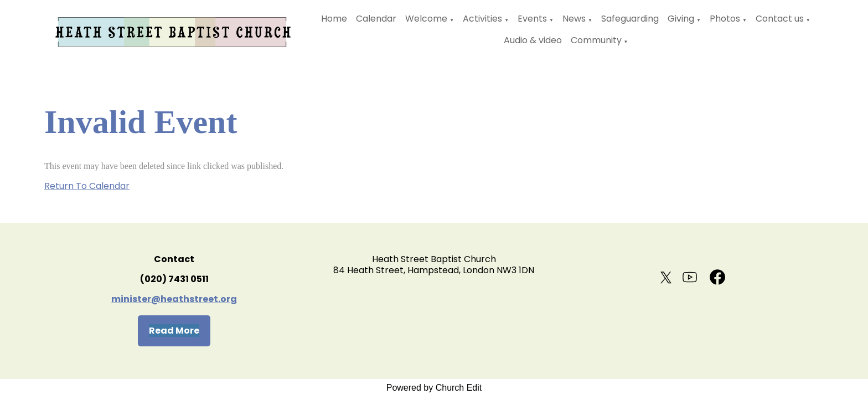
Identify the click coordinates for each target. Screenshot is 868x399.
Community (596, 40)
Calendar (376, 19)
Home (334, 19)
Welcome (426, 19)
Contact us (780, 19)
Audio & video (533, 40)
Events (532, 19)
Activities (482, 19)
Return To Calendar (87, 186)
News (574, 19)
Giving (681, 19)
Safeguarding (630, 19)
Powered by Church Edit (434, 388)
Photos (725, 19)
